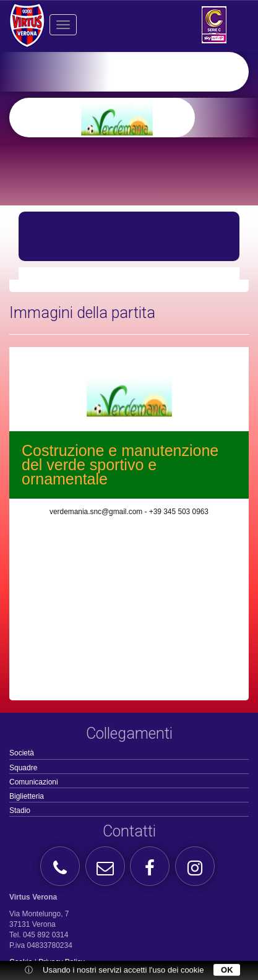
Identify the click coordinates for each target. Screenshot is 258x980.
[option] (148, 118)
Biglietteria (27, 796)
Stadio (20, 810)
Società (22, 753)
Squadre (23, 768)
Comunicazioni (34, 782)
